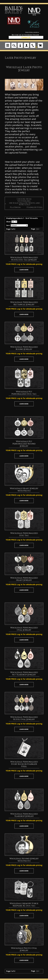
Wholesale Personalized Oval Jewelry (24, 629)
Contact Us (26, 37)
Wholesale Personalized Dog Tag (24, 534)
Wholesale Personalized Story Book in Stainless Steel (24, 764)
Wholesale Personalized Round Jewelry (24, 348)
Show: (9, 222)
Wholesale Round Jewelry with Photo (24, 860)
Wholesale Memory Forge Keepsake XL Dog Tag (24, 905)
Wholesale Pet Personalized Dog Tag (24, 393)
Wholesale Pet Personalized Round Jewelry (24, 444)
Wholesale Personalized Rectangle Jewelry (24, 303)
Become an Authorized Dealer (25, 35)
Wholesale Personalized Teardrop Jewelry (24, 815)
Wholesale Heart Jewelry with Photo (24, 490)
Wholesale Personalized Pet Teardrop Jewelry (24, 674)
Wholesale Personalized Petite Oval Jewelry (24, 718)
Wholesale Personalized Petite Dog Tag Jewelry (24, 259)
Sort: (8, 225)
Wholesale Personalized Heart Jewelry (24, 579)
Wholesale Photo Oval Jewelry (24, 949)
